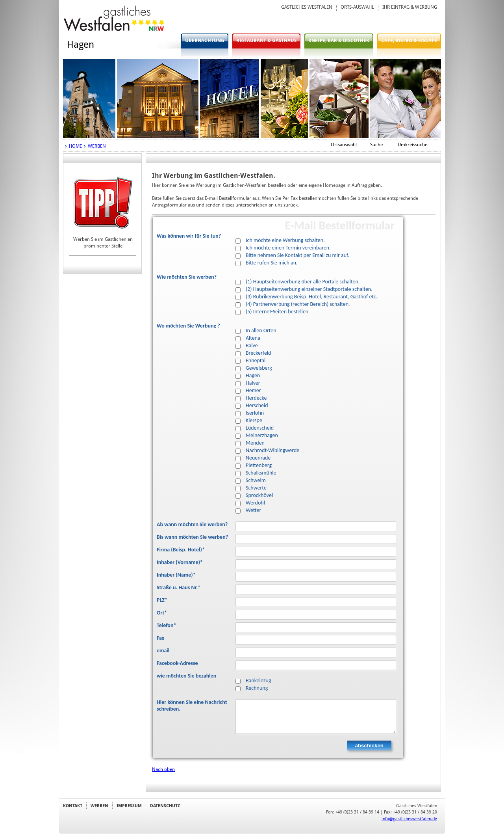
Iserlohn (255, 413)
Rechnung (257, 688)
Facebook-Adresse (177, 663)
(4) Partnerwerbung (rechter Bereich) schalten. (298, 304)
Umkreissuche (412, 145)
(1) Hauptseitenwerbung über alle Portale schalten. (303, 282)
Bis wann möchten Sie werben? (192, 537)
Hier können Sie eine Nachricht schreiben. (192, 706)
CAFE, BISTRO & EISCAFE (409, 41)
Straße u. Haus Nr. (179, 588)
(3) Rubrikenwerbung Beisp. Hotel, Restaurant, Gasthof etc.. (312, 297)
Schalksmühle (261, 473)
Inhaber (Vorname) (180, 562)
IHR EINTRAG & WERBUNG (410, 7)
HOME (75, 146)
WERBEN (97, 146)
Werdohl (255, 503)
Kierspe (254, 421)
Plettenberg (259, 465)
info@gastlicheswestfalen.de (409, 819)
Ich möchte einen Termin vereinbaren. (288, 248)
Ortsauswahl (344, 145)
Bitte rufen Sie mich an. (272, 263)
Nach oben (163, 769)
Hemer (253, 391)
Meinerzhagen (262, 436)
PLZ (162, 600)
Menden (255, 443)
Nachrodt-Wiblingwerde (272, 451)
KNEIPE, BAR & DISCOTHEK (339, 41)
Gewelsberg (259, 368)
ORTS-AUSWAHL (357, 7)
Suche (376, 145)
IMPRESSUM (129, 806)
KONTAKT (73, 806)
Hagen (253, 376)
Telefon (166, 625)
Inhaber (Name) (176, 575)
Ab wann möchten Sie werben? (192, 525)
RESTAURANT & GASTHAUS (266, 41)
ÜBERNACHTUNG (205, 41)
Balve (252, 346)
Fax (160, 638)
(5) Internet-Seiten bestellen (277, 312)
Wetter (253, 510)
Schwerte (256, 488)
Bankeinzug (258, 681)
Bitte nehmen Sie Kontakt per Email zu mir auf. (297, 255)
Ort (162, 613)
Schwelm (256, 480)
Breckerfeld (258, 353)
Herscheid (257, 406)
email (163, 651)
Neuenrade (258, 458)
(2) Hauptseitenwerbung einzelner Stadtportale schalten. (309, 289)
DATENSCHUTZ (165, 806)
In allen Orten (261, 331)
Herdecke (256, 398)
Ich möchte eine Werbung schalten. (285, 240)
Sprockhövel (259, 495)
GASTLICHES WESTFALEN (307, 7)
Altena (253, 338)
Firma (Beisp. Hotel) (181, 550)
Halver (253, 383)
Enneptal (256, 361)
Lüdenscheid (260, 428)
